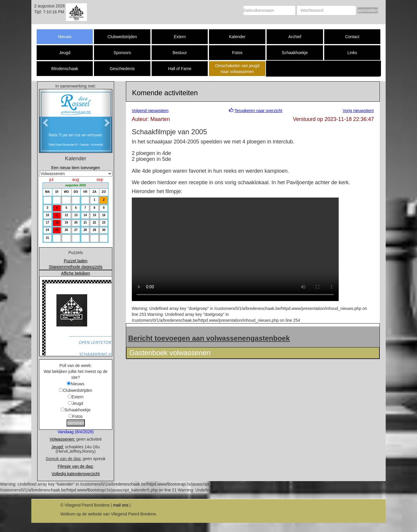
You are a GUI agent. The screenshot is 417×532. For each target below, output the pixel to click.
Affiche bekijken (76, 273)
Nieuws (65, 37)
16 (104, 215)
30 (104, 230)
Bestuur (180, 53)
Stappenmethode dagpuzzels (76, 267)
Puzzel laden (76, 261)
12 (66, 215)
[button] (45, 121)
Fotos (237, 53)
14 (85, 215)
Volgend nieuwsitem (150, 111)
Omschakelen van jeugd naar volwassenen (237, 69)
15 (94, 215)
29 (94, 230)
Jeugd (65, 53)
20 (76, 223)
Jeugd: (58, 447)
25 (57, 230)
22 (94, 223)
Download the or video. (235, 249)
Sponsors (122, 53)
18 (57, 223)
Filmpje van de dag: (76, 466)
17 (47, 223)
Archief (295, 37)
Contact (352, 37)
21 (85, 223)
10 (47, 215)
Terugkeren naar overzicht (258, 111)
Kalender (237, 37)
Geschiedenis (122, 69)
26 (66, 230)
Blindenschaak (65, 69)
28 (85, 230)
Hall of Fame (180, 69)
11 (57, 215)
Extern (180, 37)
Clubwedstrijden (122, 37)
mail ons (121, 505)
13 (76, 215)
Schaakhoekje (295, 53)
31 (47, 238)
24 (47, 230)
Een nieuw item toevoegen (76, 168)
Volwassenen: (62, 439)
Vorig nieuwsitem (358, 111)
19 (66, 223)
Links (352, 53)
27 (76, 230)
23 (104, 223)
